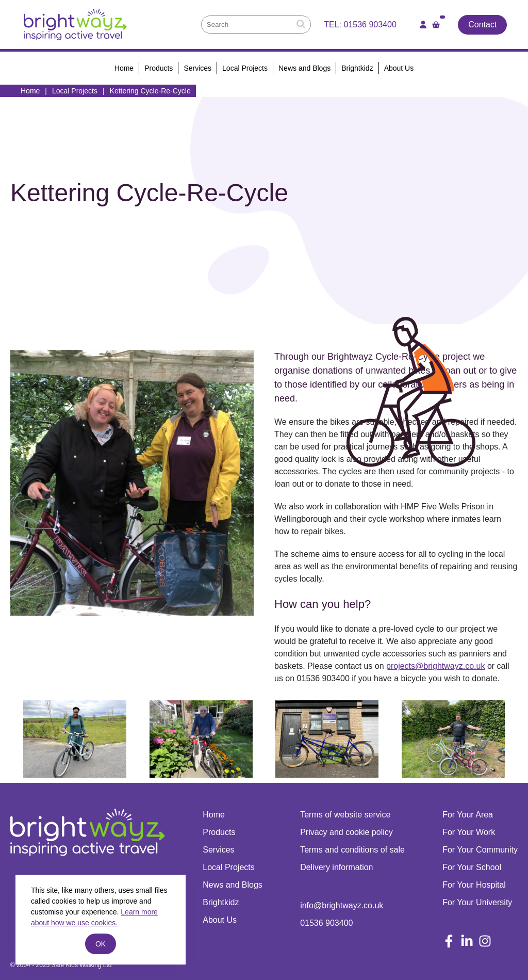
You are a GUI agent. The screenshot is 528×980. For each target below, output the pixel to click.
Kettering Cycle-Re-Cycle (150, 91)
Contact (482, 25)
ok (101, 944)
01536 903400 (370, 25)
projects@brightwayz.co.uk (435, 666)
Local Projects (75, 91)
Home (30, 91)
